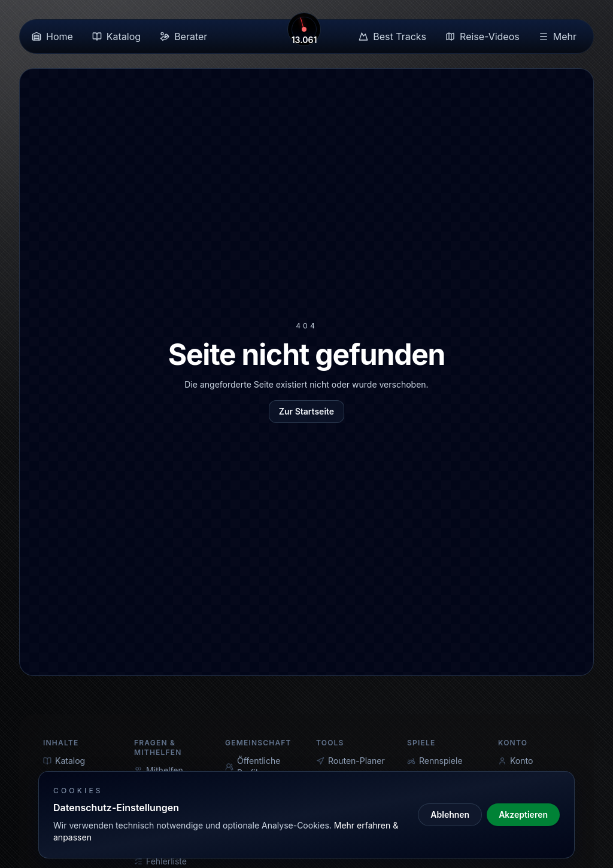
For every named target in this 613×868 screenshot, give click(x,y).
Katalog (116, 36)
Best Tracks (392, 36)
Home (52, 36)
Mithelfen (159, 770)
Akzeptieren (523, 814)
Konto (515, 761)
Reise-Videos (482, 36)
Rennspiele (435, 761)
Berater (183, 36)
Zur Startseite (306, 411)
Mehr (558, 36)
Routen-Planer (350, 761)
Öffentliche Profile (253, 767)
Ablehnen (450, 814)
